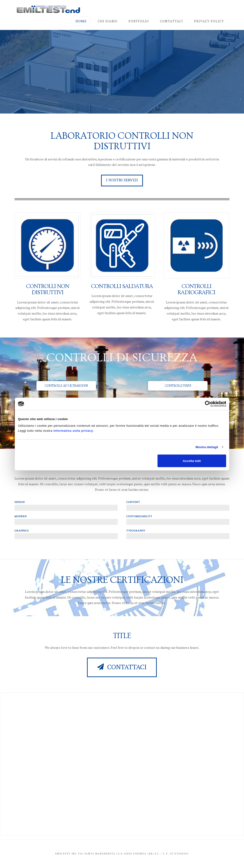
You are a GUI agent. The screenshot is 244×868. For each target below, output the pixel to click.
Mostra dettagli (207, 447)
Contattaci (122, 667)
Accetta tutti (192, 461)
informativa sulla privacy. (74, 431)
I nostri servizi (122, 180)
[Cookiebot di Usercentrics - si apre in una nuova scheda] (205, 404)
